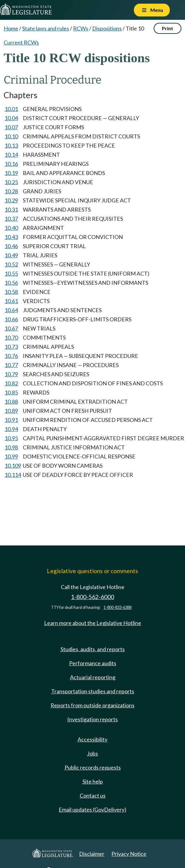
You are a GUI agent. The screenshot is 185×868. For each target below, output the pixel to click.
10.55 (11, 273)
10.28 (11, 191)
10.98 (11, 447)
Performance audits (93, 663)
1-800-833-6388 (117, 607)
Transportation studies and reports (93, 691)
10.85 (11, 392)
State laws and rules (46, 28)
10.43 (11, 237)
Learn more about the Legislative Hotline (93, 623)
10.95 (11, 438)
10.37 (11, 219)
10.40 (11, 228)
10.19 (11, 173)
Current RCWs (21, 42)
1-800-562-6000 (92, 597)
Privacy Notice (129, 854)
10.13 (11, 145)
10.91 (11, 420)
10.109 (13, 466)
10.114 (13, 475)
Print (168, 28)
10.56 (11, 283)
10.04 (11, 118)
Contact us (93, 795)
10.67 (11, 328)
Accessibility (92, 739)
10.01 (11, 109)
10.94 (11, 429)
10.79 (11, 374)
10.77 (11, 365)
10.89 (11, 411)
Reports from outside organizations (92, 705)
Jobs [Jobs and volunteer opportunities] (92, 753)
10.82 (11, 383)
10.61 (11, 301)
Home (11, 28)
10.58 (11, 292)
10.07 (11, 127)
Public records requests (93, 767)
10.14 (11, 155)
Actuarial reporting (93, 677)
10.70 (11, 338)
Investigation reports (92, 719)
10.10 (11, 136)
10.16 (11, 164)
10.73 (11, 347)
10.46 (11, 246)
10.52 (11, 264)
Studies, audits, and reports (93, 649)
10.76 (11, 356)
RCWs (81, 28)
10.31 (11, 209)
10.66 (11, 319)
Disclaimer (92, 854)
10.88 (11, 402)
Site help (93, 781)
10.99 (11, 456)
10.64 (11, 310)
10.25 (11, 182)
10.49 (11, 255)
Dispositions (107, 28)
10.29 (11, 200)
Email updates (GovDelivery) (92, 809)
